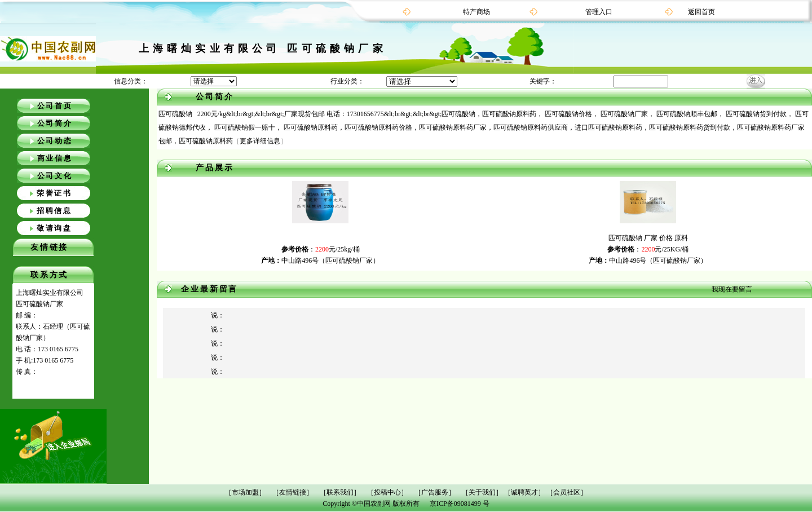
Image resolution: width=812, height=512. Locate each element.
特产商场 (476, 12)
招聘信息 (54, 211)
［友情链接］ (293, 492)
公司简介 (55, 123)
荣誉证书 (54, 193)
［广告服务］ (435, 492)
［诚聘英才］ (524, 492)
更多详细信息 (260, 141)
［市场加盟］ (245, 492)
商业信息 (55, 158)
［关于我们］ (482, 492)
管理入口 (599, 12)
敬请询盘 (54, 228)
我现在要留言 (732, 289)
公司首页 (55, 106)
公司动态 (55, 141)
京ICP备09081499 (455, 504)
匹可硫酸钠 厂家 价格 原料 (648, 238)
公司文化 (55, 176)
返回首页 (701, 12)
